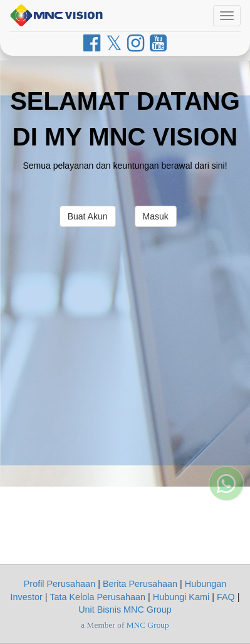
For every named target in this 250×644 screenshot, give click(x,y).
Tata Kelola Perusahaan (97, 597)
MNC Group (148, 625)
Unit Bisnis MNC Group (125, 610)
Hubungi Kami (181, 597)
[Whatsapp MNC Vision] (226, 467)
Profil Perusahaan (60, 584)
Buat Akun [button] (88, 216)
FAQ (226, 597)
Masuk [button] (156, 216)
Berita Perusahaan (140, 584)
